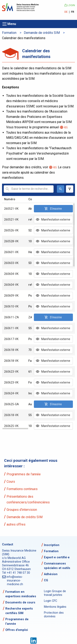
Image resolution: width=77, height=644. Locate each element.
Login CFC (51, 601)
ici (66, 127)
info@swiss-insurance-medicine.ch (15, 581)
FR (73, 12)
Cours (11, 482)
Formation (9, 33)
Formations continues (22, 489)
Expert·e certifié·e (57, 557)
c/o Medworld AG (14, 558)
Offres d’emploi (17, 630)
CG (46, 580)
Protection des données (54, 615)
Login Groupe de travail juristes (55, 593)
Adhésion (51, 574)
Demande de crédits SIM (42, 33)
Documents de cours (20, 602)
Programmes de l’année (24, 474)
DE (66, 12)
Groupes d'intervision (22, 510)
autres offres (16, 524)
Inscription (52, 545)
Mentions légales (55, 607)
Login (70, 5)
